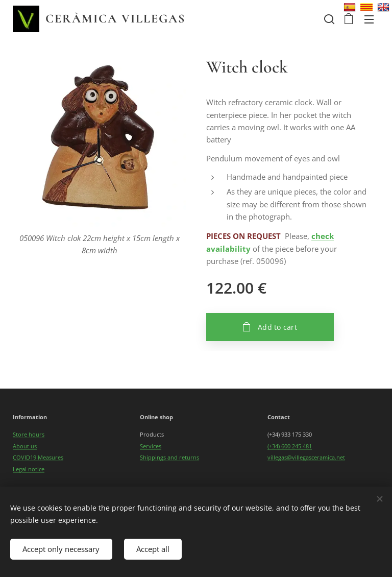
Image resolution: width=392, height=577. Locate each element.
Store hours (29, 435)
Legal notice (29, 469)
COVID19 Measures (38, 457)
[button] (328, 19)
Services (151, 446)
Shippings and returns (169, 457)
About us (25, 446)
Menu (369, 19)
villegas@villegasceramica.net (306, 457)
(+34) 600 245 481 (290, 446)
